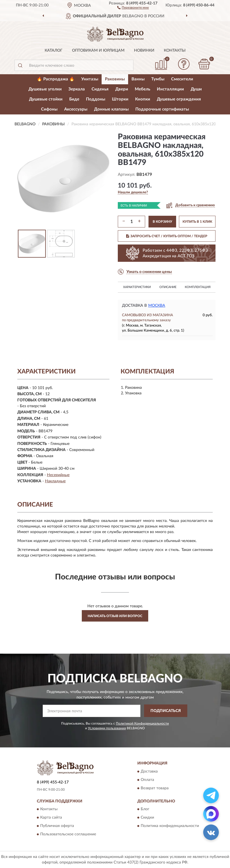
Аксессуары (76, 109)
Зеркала (77, 89)
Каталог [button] (54, 51)
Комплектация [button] (198, 287)
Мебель (142, 89)
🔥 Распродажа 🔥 (56, 79)
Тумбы (158, 79)
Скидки (147, 817)
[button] (133, 7)
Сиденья (100, 89)
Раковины (115, 79)
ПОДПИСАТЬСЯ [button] (166, 711)
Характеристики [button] (137, 287)
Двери (122, 89)
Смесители (182, 79)
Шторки (120, 99)
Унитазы (90, 79)
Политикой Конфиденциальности (142, 723)
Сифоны (49, 109)
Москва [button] (157, 306)
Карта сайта (51, 817)
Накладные (55, 481)
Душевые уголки (45, 89)
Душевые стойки (46, 99)
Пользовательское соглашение (68, 834)
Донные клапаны (111, 109)
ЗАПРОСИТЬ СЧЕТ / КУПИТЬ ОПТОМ (167, 236)
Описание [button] (168, 287)
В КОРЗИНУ (162, 222)
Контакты (175, 51)
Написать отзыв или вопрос (115, 616)
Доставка (149, 771)
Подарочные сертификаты (162, 109)
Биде (74, 99)
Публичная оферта (57, 826)
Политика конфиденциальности (170, 826)
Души (196, 89)
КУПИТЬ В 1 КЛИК (197, 222)
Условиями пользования (107, 728)
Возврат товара (155, 788)
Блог (145, 809)
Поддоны (96, 99)
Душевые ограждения (179, 99)
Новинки (144, 51)
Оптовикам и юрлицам (98, 51)
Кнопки (143, 99)
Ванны (138, 79)
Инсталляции (170, 89)
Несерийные (58, 475)
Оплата (147, 780)
